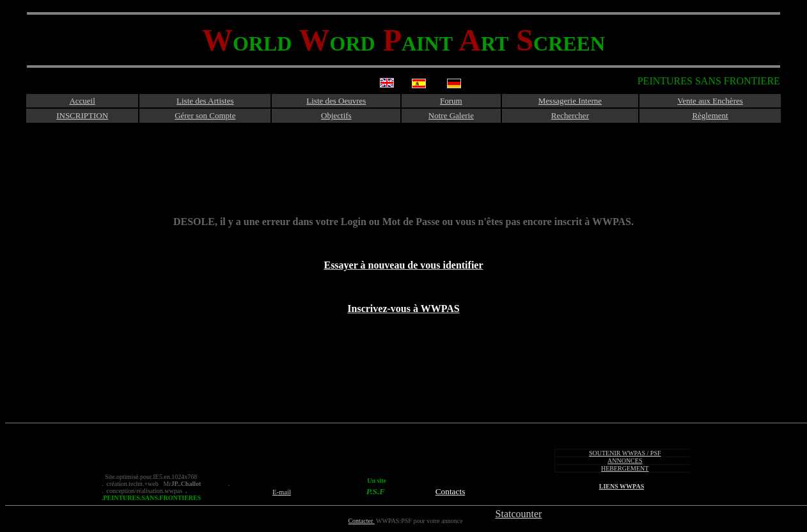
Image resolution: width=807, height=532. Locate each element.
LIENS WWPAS (622, 486)
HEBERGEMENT (625, 468)
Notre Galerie (451, 115)
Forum (451, 101)
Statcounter (519, 514)
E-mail (282, 492)
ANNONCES (625, 461)
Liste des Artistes (205, 101)
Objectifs (336, 115)
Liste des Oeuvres (336, 101)
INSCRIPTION (82, 115)
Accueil (82, 101)
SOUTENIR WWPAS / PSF (625, 453)
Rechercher (570, 115)
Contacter (361, 521)
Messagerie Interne (570, 101)
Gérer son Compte (205, 115)
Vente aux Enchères (710, 101)
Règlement (710, 115)
